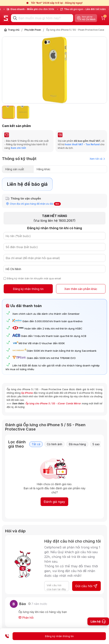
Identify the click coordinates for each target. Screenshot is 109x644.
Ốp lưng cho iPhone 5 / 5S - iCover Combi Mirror (53, 403)
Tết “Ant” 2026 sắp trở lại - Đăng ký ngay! (57, 3)
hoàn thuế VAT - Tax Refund (82, 144)
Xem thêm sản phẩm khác (81, 289)
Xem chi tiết (18, 148)
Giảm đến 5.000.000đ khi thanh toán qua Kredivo (52, 321)
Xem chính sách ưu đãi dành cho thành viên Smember (46, 314)
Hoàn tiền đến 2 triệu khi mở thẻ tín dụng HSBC (53, 328)
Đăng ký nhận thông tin (28, 289)
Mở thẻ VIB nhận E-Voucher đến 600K (39, 343)
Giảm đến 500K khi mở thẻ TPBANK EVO (51, 358)
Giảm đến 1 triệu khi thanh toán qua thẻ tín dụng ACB (54, 336)
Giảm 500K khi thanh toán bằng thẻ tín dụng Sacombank (54, 351)
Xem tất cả (97, 159)
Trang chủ (14, 30)
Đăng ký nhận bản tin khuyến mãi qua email (34, 278)
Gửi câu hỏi (86, 586)
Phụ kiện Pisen (33, 30)
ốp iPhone (27, 393)
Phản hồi (26, 618)
